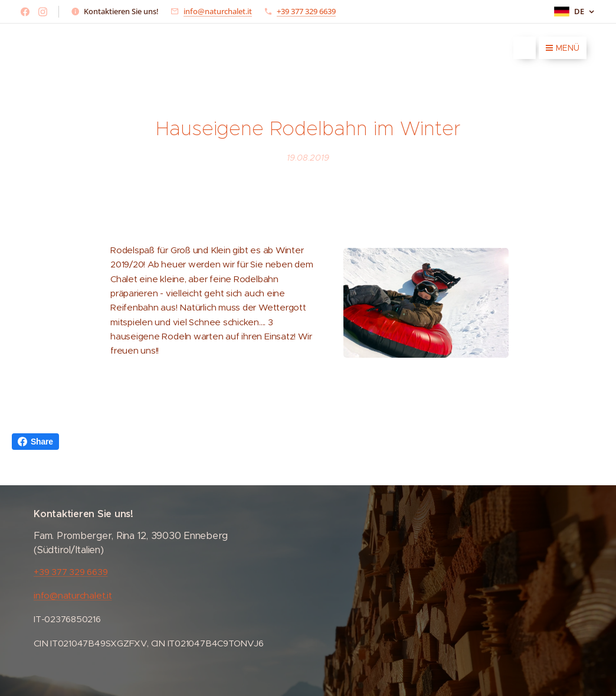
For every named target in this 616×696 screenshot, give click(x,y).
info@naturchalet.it (218, 11)
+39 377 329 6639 (306, 11)
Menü (563, 48)
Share (35, 442)
